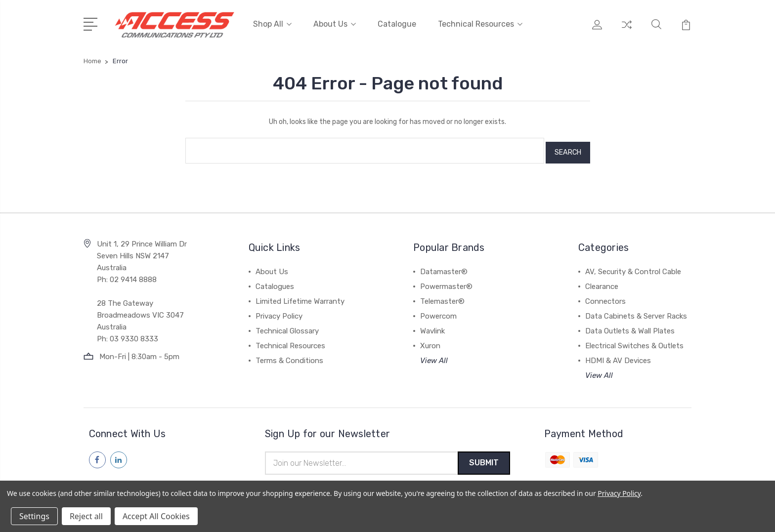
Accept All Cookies (156, 516)
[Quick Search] (656, 30)
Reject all (86, 516)
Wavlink (432, 326)
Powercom (438, 311)
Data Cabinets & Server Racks (636, 311)
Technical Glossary (287, 326)
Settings (34, 516)
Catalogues (275, 281)
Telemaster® (442, 296)
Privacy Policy (279, 311)
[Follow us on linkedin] (119, 454)
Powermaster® (446, 281)
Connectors (605, 296)
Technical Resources (480, 23)
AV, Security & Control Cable (633, 266)
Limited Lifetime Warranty (300, 296)
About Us (335, 23)
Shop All (272, 23)
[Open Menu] (92, 22)
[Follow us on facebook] (97, 454)
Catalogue (397, 23)
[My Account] (597, 30)
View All (434, 355)
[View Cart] (686, 30)
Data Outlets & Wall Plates (630, 326)
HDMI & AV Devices (618, 355)
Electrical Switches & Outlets (634, 340)
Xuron (430, 340)
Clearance (602, 281)
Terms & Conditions (289, 355)
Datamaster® (444, 266)
